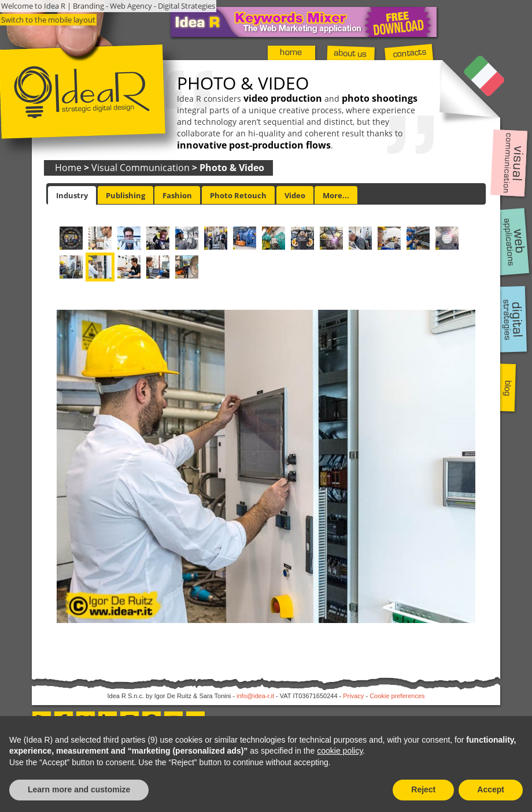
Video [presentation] (295, 195)
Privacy (353, 696)
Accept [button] (491, 789)
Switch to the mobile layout (48, 20)
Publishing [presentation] (125, 195)
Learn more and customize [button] (79, 789)
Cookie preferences (397, 696)
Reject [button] (423, 789)
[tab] (72, 195)
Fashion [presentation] (177, 195)
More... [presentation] (336, 195)
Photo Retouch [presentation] (238, 195)
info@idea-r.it (255, 696)
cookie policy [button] (340, 751)
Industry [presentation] (72, 195)
